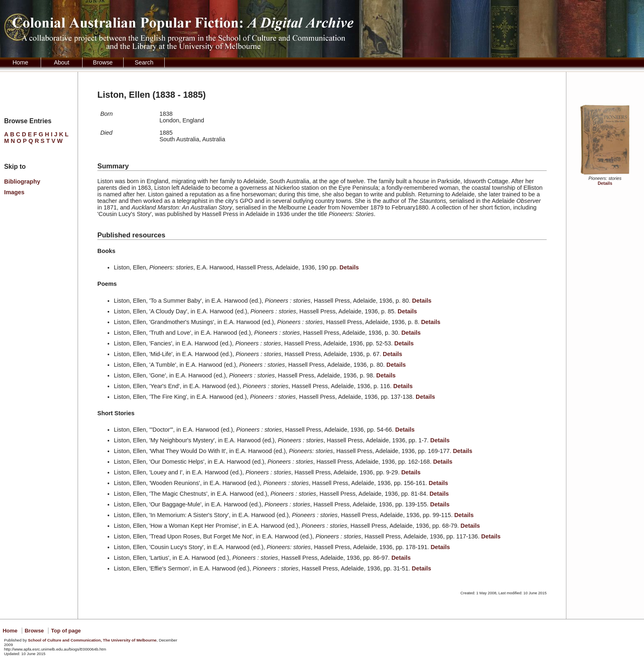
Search (144, 62)
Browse (103, 62)
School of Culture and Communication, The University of (92, 640)
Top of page (66, 631)
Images (14, 192)
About (62, 62)
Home (20, 62)
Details (605, 183)
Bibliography (22, 182)
